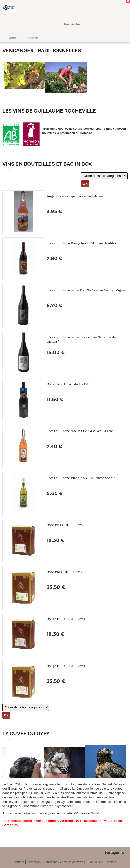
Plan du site (95, 862)
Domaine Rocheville (23, 38)
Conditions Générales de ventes (64, 862)
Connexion (34, 862)
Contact (19, 862)
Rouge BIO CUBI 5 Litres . (67, 666)
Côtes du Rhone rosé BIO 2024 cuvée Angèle (80, 431)
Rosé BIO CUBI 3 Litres (65, 525)
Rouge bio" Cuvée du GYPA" (68, 384)
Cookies (111, 862)
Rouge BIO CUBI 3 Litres (66, 619)
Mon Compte (108, 9)
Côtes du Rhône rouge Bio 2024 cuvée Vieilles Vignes (86, 290)
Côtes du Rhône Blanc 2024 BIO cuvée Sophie (81, 478)
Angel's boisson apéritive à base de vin (75, 196)
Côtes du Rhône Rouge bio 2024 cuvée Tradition (82, 243)
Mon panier (122, 9)
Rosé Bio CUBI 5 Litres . (65, 572)
